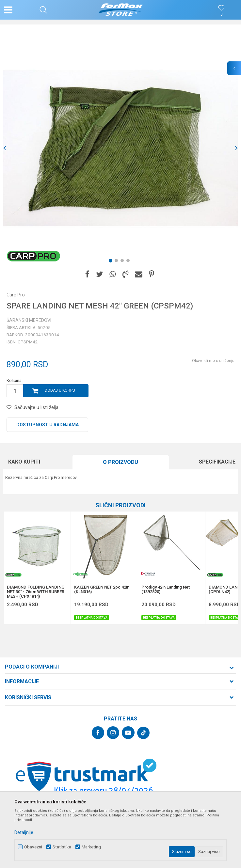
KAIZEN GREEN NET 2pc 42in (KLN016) (102, 590)
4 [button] (129, 262)
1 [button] (112, 262)
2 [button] (118, 262)
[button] (43, 10)
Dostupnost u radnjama (48, 425)
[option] (120, 148)
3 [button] (123, 262)
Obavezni (33, 847)
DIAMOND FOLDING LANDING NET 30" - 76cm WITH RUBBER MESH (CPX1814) (36, 592)
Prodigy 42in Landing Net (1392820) (166, 590)
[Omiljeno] (221, 15)
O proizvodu (120, 462)
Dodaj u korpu (60, 390)
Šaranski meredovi (29, 320)
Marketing (91, 847)
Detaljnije (24, 832)
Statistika (62, 847)
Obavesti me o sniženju (213, 361)
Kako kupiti (24, 462)
